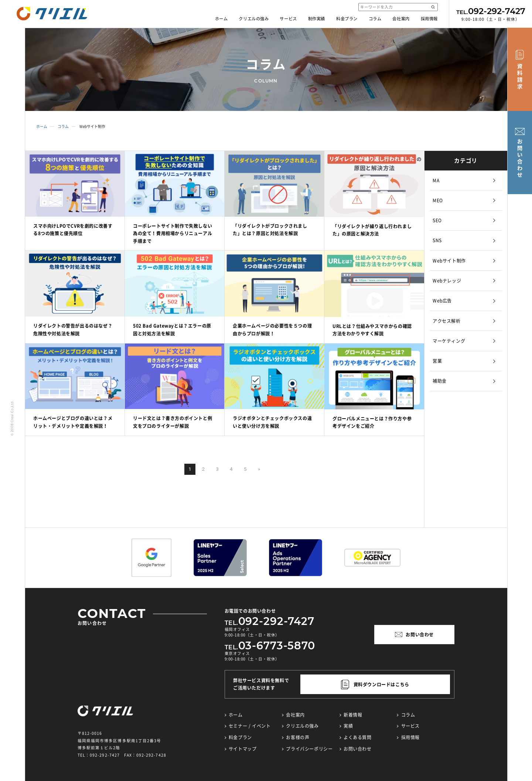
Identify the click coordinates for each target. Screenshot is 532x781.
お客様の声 (298, 737)
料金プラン (347, 19)
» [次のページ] (259, 469)
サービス (288, 19)
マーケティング (449, 341)
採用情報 (429, 19)
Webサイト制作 (449, 261)
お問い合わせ (358, 749)
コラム (375, 19)
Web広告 (442, 301)
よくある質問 (358, 737)
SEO (437, 220)
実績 (348, 726)
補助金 (440, 381)
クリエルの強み (254, 19)
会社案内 (401, 19)
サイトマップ (243, 749)
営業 (437, 361)
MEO (438, 200)
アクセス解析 (447, 321)
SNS (437, 240)
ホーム (221, 19)
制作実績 (317, 19)
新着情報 (353, 715)
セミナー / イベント (250, 726)
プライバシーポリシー (309, 749)
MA (436, 180)
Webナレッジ (447, 281)
